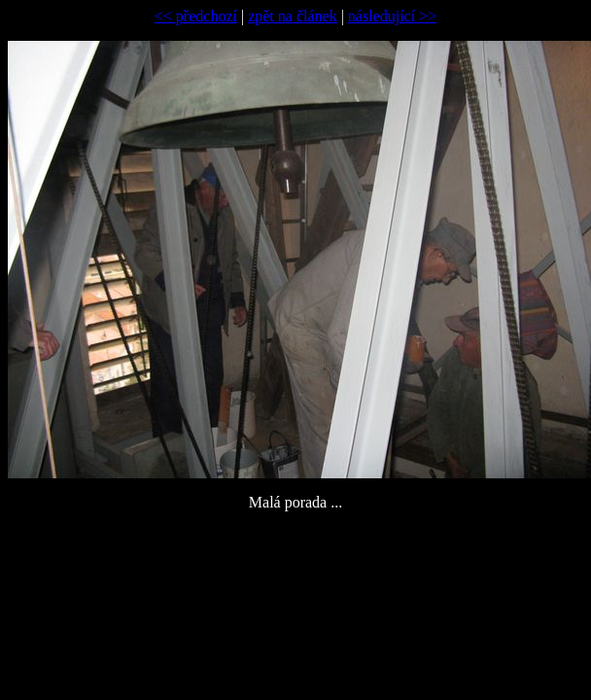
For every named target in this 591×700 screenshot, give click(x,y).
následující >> (392, 16)
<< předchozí (196, 16)
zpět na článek (293, 16)
